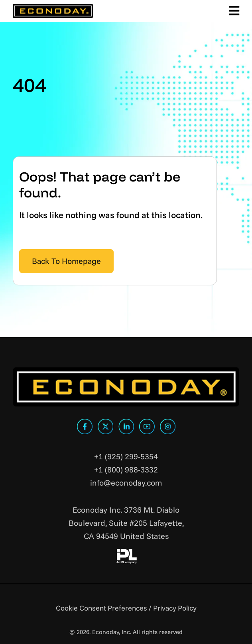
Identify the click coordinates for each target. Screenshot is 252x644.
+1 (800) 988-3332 (126, 469)
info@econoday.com (126, 483)
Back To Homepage (66, 261)
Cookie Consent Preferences (101, 608)
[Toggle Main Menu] (233, 11)
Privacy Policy (175, 608)
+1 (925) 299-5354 (126, 456)
